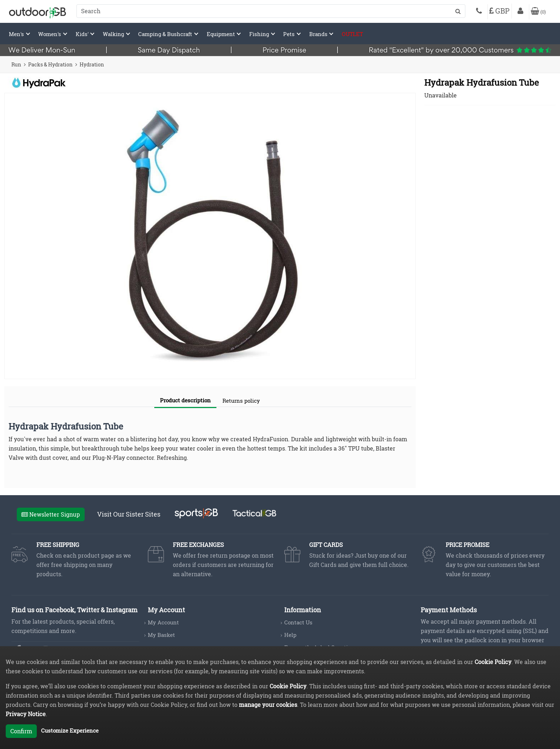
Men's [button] (17, 34)
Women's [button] (50, 34)
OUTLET (352, 34)
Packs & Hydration (50, 64)
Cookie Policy (493, 662)
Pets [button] (290, 34)
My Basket (161, 635)
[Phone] (479, 12)
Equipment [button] (222, 34)
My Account (163, 622)
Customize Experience (70, 730)
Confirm (21, 731)
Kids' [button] (83, 34)
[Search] (271, 11)
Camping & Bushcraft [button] (166, 34)
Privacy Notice (26, 714)
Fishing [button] (260, 34)
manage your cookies (268, 705)
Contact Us (298, 622)
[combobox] (271, 11)
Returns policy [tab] (241, 401)
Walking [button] (114, 34)
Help (290, 635)
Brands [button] (319, 34)
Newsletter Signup (51, 514)
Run (16, 64)
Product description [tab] (185, 400)
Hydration (92, 64)
